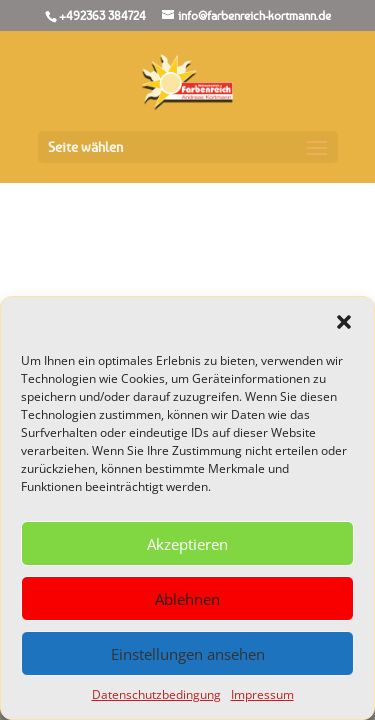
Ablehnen (187, 599)
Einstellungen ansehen (188, 654)
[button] (344, 322)
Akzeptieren (187, 544)
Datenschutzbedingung (156, 694)
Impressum (262, 694)
